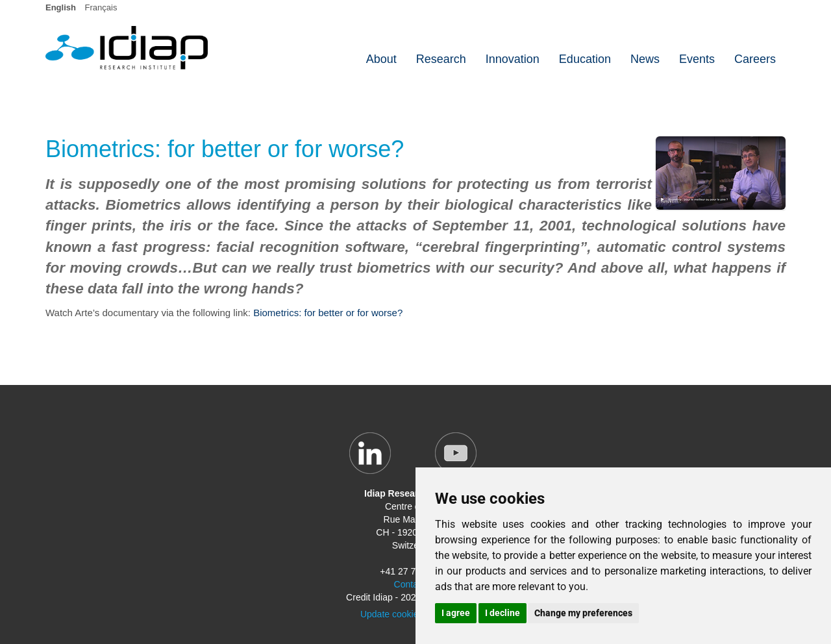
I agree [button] (456, 613)
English (61, 7)
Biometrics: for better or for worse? (328, 313)
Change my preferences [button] (583, 613)
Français (101, 7)
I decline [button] (502, 613)
